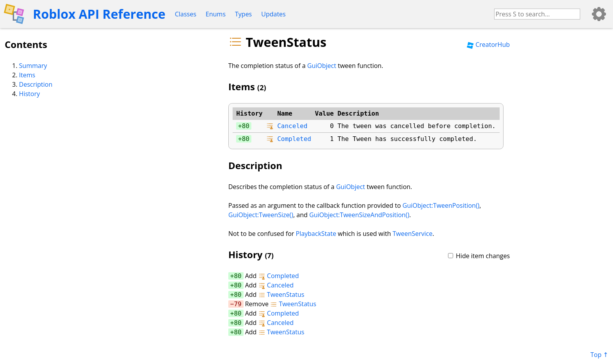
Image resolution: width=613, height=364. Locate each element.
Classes (186, 14)
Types (243, 14)
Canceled (292, 126)
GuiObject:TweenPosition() (441, 205)
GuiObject (322, 66)
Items (27, 75)
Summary (33, 66)
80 (246, 126)
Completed (294, 139)
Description (36, 84)
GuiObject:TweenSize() (261, 215)
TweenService (412, 234)
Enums (216, 14)
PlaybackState (316, 234)
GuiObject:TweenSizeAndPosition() (359, 215)
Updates (273, 14)
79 (237, 304)
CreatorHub (488, 45)
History (30, 94)
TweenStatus (281, 294)
